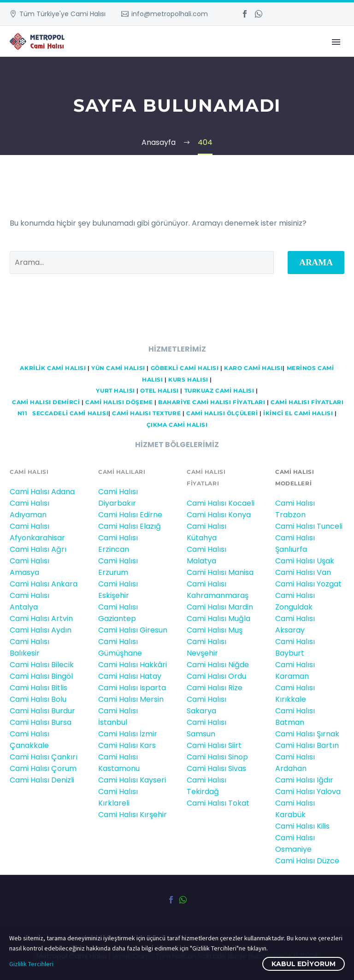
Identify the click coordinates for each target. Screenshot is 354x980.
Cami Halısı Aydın (41, 630)
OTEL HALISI (159, 391)
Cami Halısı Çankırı (44, 757)
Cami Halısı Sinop (217, 757)
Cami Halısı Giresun (133, 630)
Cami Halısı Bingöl (41, 676)
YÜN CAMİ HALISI (118, 368)
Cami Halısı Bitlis (38, 688)
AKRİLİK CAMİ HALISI (53, 368)
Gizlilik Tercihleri (31, 964)
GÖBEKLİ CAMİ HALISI (185, 368)
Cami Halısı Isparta (132, 688)
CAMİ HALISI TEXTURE (146, 413)
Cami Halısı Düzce (307, 861)
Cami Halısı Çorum (43, 768)
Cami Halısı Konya (219, 515)
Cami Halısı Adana (42, 492)
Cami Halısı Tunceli (309, 526)
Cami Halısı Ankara (44, 584)
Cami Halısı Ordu (216, 676)
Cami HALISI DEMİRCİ (45, 402)
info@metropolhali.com (170, 14)
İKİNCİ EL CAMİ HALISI (298, 413)
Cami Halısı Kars (127, 745)
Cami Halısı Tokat (218, 803)
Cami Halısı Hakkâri (133, 665)
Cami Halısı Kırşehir (133, 815)
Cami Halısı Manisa (220, 572)
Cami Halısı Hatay (130, 676)
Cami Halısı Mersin (131, 699)
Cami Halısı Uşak (305, 561)
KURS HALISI (188, 380)
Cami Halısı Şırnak (307, 734)
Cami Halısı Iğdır (304, 780)
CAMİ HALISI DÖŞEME (119, 402)
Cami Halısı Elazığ (130, 526)
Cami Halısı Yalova (308, 792)
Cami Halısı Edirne (130, 515)
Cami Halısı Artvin (41, 618)
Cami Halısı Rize (215, 688)
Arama (316, 262)
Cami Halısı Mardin (220, 607)
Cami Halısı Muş (215, 630)
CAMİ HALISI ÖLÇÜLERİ (222, 413)
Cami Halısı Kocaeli (221, 503)
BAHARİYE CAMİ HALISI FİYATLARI (212, 402)
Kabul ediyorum (304, 964)
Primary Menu (336, 42)
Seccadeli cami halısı (70, 413)
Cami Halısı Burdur (42, 711)
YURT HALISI (115, 391)
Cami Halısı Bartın (307, 745)
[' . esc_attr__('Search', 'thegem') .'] (142, 263)
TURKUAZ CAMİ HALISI (219, 391)
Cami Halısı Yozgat (308, 584)
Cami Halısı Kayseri (132, 780)
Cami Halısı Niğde (218, 665)
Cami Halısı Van (303, 572)
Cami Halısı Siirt (214, 745)
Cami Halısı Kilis (302, 826)
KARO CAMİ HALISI (253, 368)
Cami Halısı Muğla (218, 618)
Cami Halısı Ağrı (38, 549)
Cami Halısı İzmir (128, 734)
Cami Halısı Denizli (42, 780)
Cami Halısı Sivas (216, 768)
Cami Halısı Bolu (38, 699)
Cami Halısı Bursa (41, 722)
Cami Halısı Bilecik (42, 665)
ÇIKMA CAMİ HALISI (177, 425)
